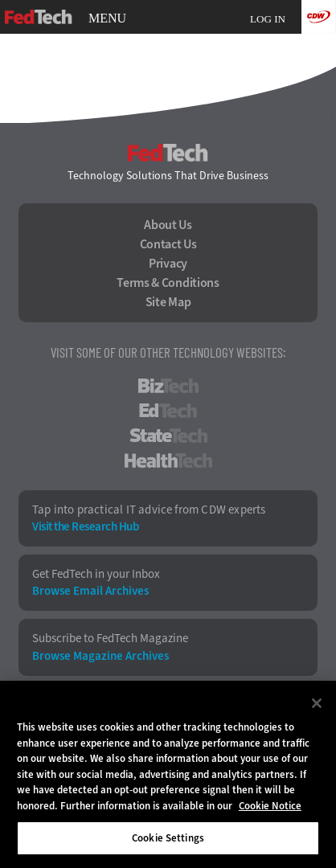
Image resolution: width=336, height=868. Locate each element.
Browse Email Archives (90, 591)
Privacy (168, 264)
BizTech (168, 386)
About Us (168, 225)
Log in (268, 19)
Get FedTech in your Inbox (96, 574)
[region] (168, 774)
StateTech (168, 436)
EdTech (168, 411)
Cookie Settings (168, 838)
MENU (107, 18)
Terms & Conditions (168, 283)
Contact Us (168, 244)
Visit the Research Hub (85, 527)
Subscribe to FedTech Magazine (110, 639)
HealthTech (168, 461)
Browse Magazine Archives (100, 656)
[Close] (317, 703)
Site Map (168, 302)
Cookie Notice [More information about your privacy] (270, 806)
